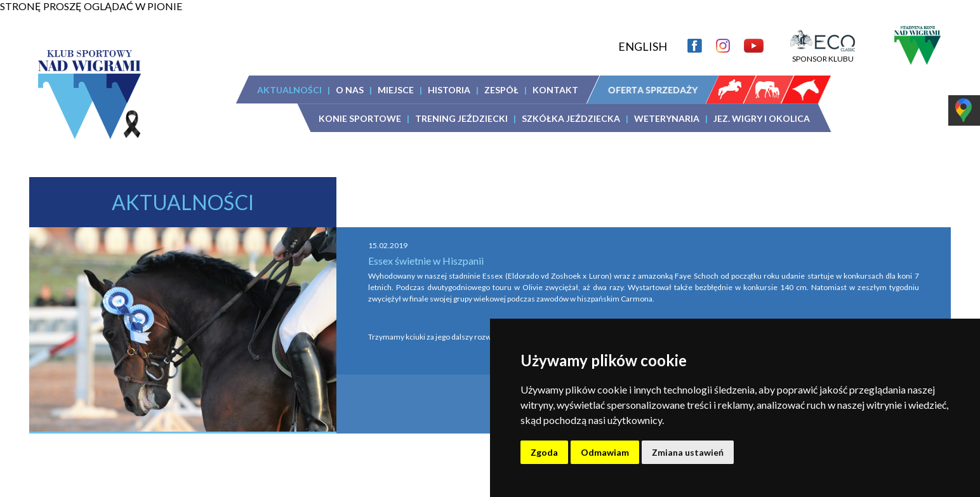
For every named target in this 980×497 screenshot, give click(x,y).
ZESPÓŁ (501, 90)
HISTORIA (449, 90)
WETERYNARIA (667, 118)
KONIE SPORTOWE (360, 118)
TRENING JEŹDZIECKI (461, 118)
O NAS (350, 90)
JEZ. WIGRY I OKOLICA (762, 118)
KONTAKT (555, 90)
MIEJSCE (396, 90)
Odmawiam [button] (605, 452)
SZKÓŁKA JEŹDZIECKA (571, 118)
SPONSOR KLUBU (823, 54)
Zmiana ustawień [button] (688, 452)
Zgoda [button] (544, 452)
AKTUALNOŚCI (289, 90)
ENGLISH (643, 46)
